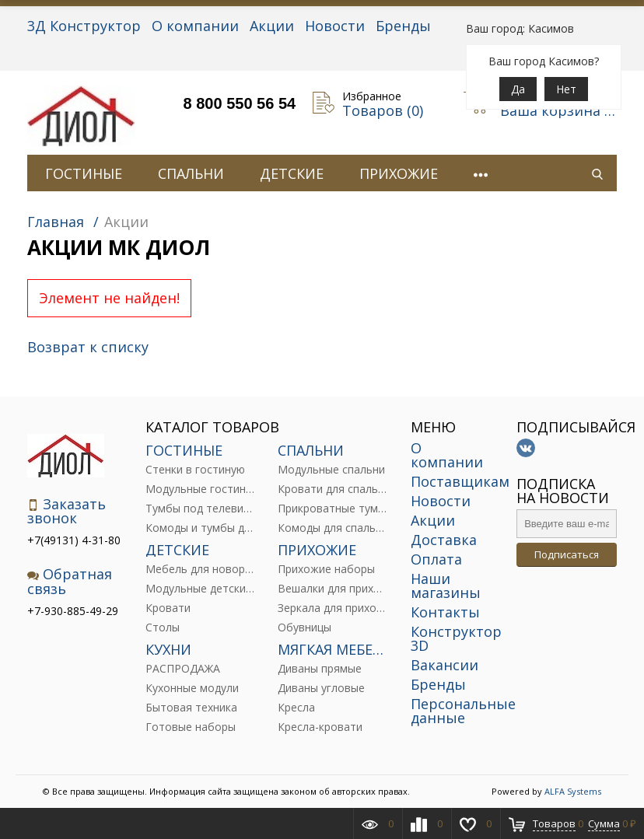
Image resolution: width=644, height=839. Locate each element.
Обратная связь (70, 581)
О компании (195, 26)
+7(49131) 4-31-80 (74, 540)
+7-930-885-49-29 (73, 611)
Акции (272, 26)
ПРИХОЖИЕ (399, 173)
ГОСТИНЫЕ (84, 173)
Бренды (403, 26)
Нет (566, 89)
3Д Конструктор (84, 26)
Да (518, 89)
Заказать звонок (66, 511)
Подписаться (567, 554)
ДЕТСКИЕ (292, 173)
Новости (335, 26)
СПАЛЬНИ (191, 173)
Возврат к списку (88, 347)
